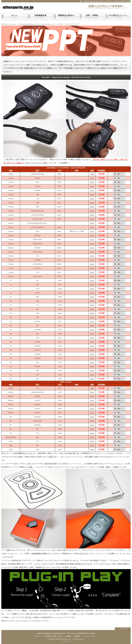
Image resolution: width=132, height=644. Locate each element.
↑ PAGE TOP (123, 629)
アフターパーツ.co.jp (9, 24)
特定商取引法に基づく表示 (53, 636)
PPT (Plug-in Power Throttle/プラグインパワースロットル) (36, 24)
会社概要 (68, 636)
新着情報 (77, 636)
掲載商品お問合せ (66, 16)
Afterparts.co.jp (66, 639)
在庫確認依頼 (40, 16)
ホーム (14, 16)
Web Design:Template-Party (66, 641)
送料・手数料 (92, 16)
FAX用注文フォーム (118, 16)
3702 (92, 174)
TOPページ (38, 636)
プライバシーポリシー (90, 636)
